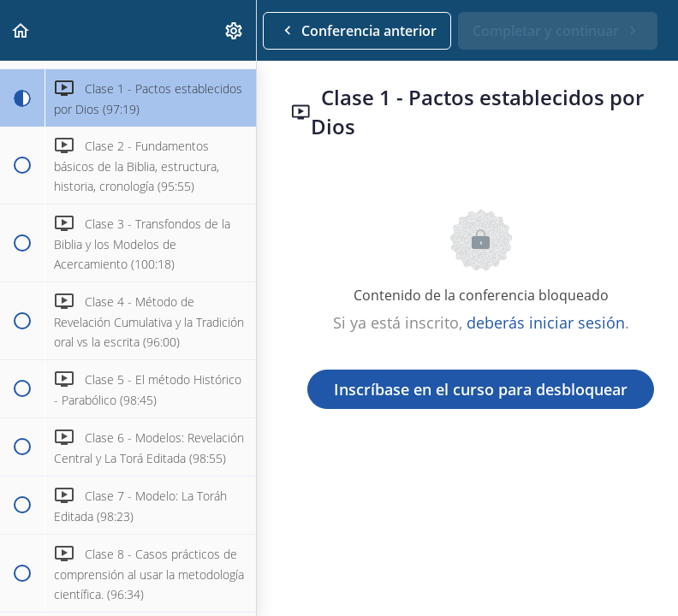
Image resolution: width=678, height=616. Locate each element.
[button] (21, 30)
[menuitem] (235, 30)
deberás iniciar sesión (546, 323)
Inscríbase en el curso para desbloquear (481, 389)
